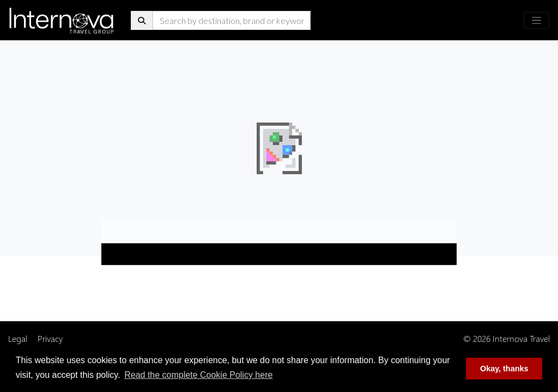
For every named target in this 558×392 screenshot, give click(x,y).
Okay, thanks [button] (504, 369)
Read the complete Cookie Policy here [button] (198, 375)
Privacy (50, 338)
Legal (18, 338)
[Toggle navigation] (536, 20)
